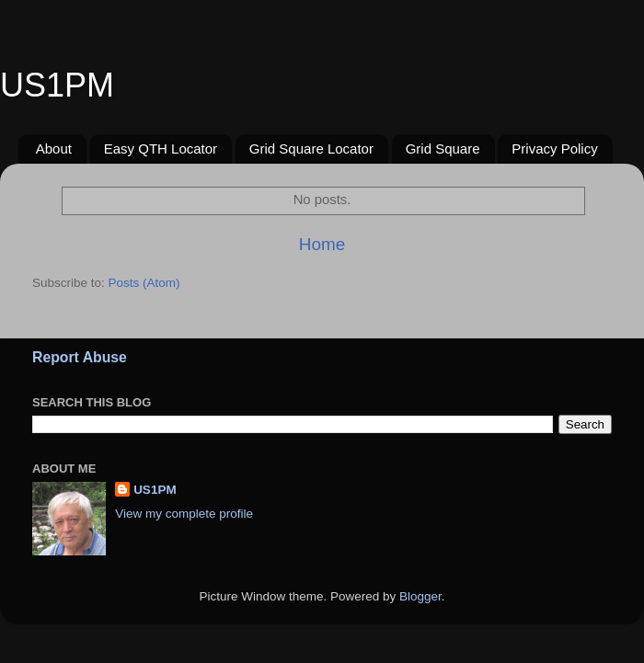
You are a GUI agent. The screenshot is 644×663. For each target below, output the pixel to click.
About (54, 149)
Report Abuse (80, 357)
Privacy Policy (554, 149)
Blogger (420, 596)
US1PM (155, 490)
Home (322, 244)
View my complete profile (184, 514)
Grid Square (443, 149)
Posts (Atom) (144, 283)
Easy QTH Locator (161, 149)
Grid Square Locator (311, 149)
